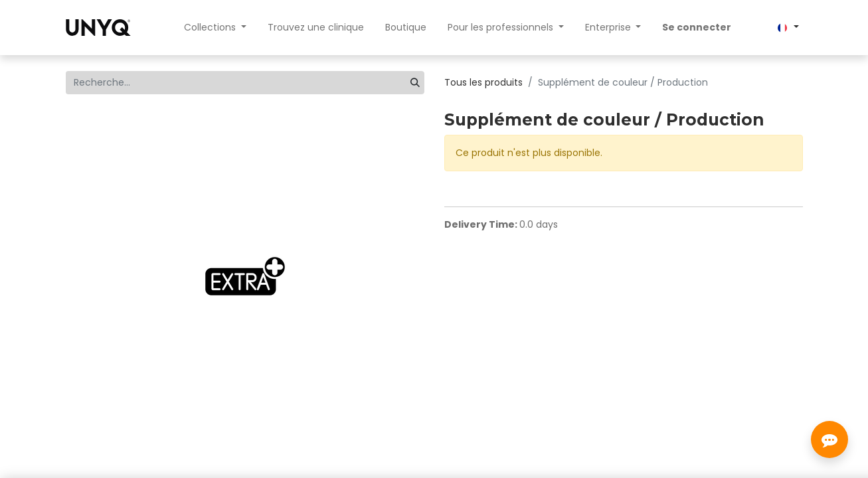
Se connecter (697, 27)
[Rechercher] (415, 83)
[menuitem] (316, 28)
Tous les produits (483, 82)
